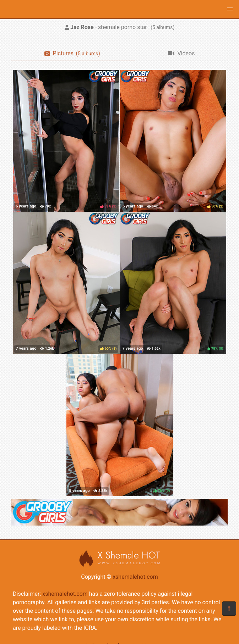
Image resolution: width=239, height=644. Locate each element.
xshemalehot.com (135, 577)
